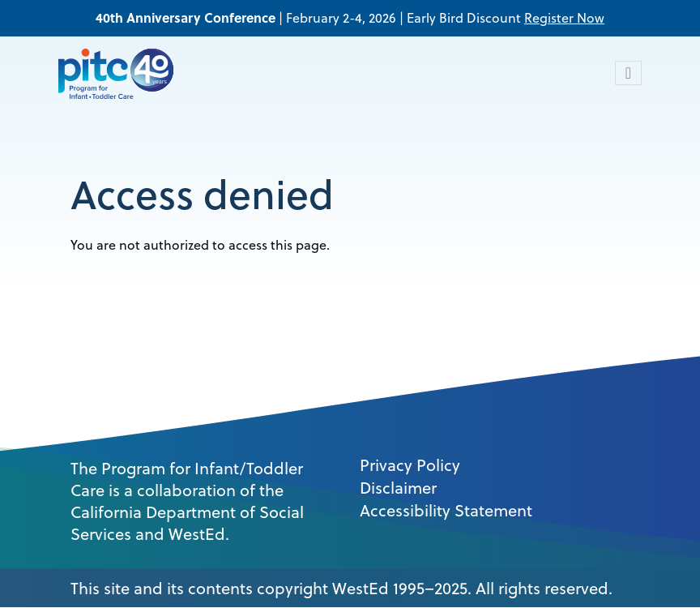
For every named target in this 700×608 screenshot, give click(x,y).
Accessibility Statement (446, 511)
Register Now (564, 18)
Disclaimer (398, 488)
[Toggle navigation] (628, 73)
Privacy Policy (410, 465)
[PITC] (120, 73)
